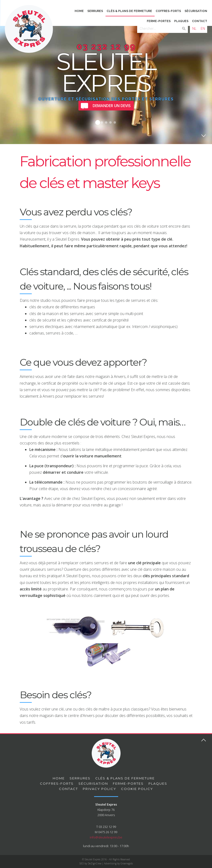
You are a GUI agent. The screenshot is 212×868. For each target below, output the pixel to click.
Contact (200, 21)
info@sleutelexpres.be (106, 837)
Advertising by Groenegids (118, 863)
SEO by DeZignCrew (90, 863)
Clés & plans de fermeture (129, 11)
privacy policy (100, 789)
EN (203, 28)
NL (194, 28)
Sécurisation (196, 11)
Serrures (95, 11)
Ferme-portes (159, 21)
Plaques (181, 21)
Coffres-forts (168, 11)
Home (79, 11)
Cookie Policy (137, 789)
